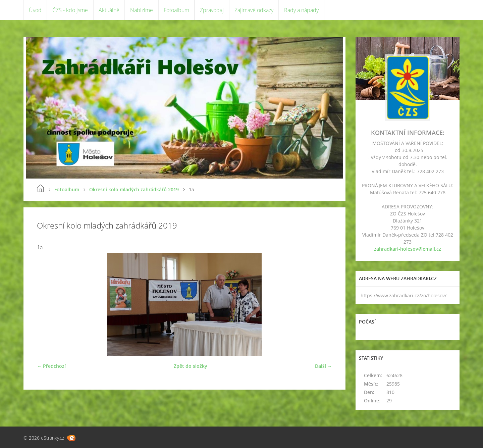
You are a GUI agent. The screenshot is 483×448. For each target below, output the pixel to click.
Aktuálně (109, 10)
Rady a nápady (301, 10)
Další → (324, 366)
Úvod (35, 10)
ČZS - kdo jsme (70, 10)
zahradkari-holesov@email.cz (408, 249)
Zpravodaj (212, 10)
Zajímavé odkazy (254, 10)
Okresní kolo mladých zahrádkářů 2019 (134, 189)
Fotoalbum (176, 10)
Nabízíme (142, 10)
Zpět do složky (191, 366)
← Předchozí (51, 366)
